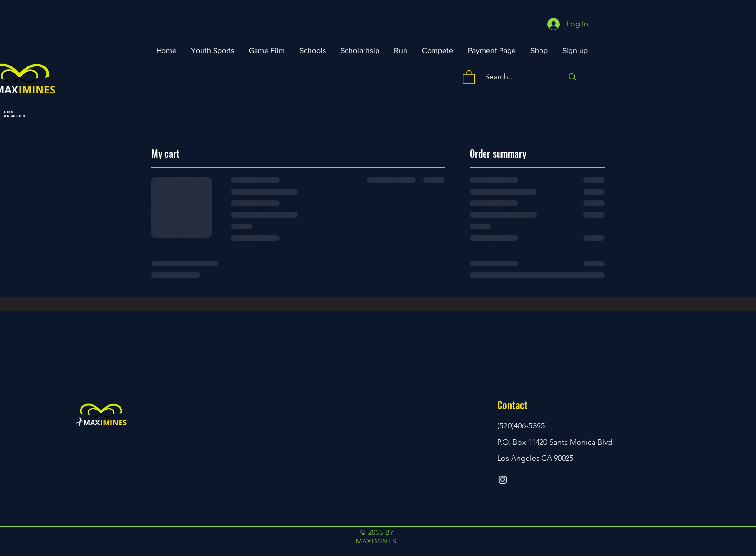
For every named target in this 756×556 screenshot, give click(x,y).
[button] (469, 77)
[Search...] (517, 77)
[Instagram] (503, 480)
